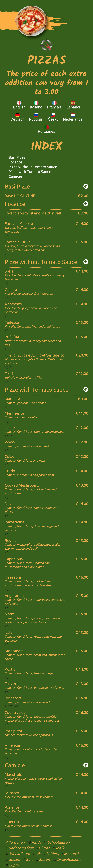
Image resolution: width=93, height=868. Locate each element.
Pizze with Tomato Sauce (30, 172)
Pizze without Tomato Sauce (33, 167)
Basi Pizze (17, 157)
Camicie (15, 176)
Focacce (15, 162)
